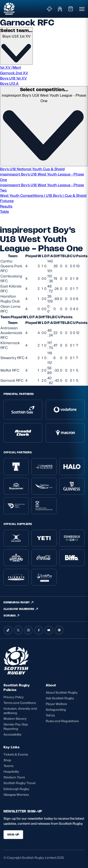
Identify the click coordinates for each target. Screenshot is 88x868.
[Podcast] (59, 630)
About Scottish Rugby (62, 692)
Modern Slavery (15, 719)
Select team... (16, 30)
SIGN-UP (13, 835)
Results (6, 206)
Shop (7, 760)
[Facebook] (39, 630)
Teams (8, 766)
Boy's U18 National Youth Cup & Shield (32, 169)
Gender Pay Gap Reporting (16, 726)
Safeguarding (56, 710)
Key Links (12, 747)
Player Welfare (56, 704)
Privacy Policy (14, 697)
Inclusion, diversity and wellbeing (20, 711)
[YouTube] (49, 630)
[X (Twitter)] (18, 630)
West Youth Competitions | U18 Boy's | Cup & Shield (43, 195)
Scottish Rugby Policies (17, 687)
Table (5, 211)
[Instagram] (28, 630)
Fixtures (7, 201)
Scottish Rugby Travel (19, 783)
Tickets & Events (16, 754)
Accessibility (13, 734)
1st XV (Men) (11, 67)
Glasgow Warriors (16, 795)
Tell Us (50, 715)
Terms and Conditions (20, 703)
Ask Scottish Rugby (60, 698)
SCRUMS (12, 616)
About (51, 685)
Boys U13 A (9, 83)
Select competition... (44, 89)
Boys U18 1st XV (13, 78)
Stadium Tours (14, 777)
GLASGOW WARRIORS (21, 609)
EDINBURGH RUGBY (19, 602)
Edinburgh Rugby (16, 789)
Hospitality (11, 771)
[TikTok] (8, 630)
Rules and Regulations (62, 721)
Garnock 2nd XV (14, 73)
